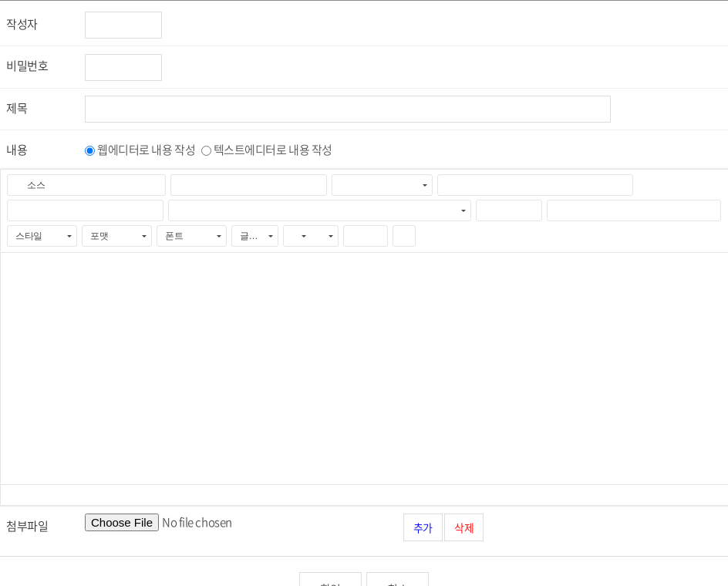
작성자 (22, 24)
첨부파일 (27, 526)
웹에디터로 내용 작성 (146, 150)
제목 (17, 108)
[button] (29, 185)
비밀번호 (27, 66)
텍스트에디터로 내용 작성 (273, 150)
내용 (17, 150)
